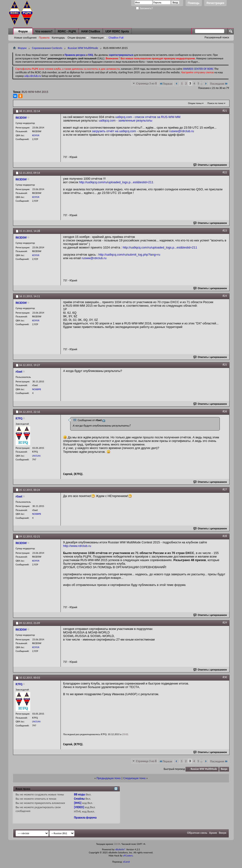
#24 (225, 296)
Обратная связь (197, 833)
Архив (213, 833)
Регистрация (215, 3)
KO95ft (36, 135)
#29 (225, 623)
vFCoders (128, 856)
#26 (225, 411)
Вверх (224, 769)
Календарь (58, 38)
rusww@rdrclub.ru (182, 131)
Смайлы (79, 799)
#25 (225, 365)
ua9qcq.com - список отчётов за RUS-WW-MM (148, 117)
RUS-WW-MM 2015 (35, 92)
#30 (225, 677)
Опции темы (195, 103)
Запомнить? (144, 8)
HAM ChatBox (91, 31)
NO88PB (37, 389)
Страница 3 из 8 (146, 83)
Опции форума (77, 38)
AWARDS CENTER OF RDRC (198, 69)
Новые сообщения (25, 38)
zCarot (127, 862)
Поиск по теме (215, 103)
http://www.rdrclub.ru (77, 546)
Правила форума (85, 818)
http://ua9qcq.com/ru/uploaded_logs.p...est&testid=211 (116, 182)
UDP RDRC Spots (117, 31)
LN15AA (36, 456)
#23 (225, 231)
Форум (23, 31)
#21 (225, 111)
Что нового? (44, 31)
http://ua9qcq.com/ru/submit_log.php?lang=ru (129, 255)
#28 (225, 536)
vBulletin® (120, 849)
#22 (225, 172)
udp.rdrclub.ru (33, 76)
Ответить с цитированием (210, 165)
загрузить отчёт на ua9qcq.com (114, 131)
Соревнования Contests (47, 48)
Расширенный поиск (217, 37)
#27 (225, 489)
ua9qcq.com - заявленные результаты (125, 120)
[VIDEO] (79, 807)
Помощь (194, 3)
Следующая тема (134, 778)
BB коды (80, 794)
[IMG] (78, 803)
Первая (166, 84)
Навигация (97, 38)
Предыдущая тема (108, 778)
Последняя (219, 84)
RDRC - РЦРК (67, 31)
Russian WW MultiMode (83, 48)
